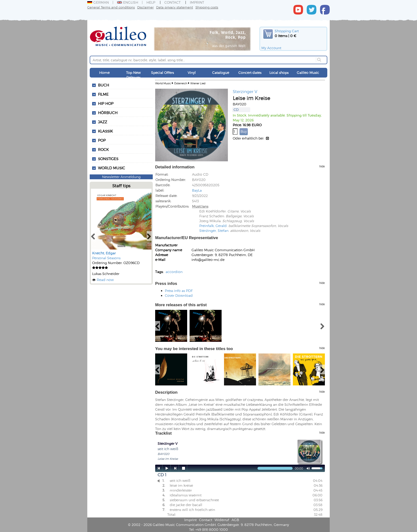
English (128, 2)
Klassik (105, 131)
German (98, 2)
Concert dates (250, 73)
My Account (271, 48)
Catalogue (221, 73)
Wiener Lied (198, 83)
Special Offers (162, 73)
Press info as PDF (179, 291)
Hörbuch (108, 113)
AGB (235, 520)
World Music (112, 168)
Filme (103, 94)
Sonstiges (108, 159)
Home (104, 73)
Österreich (181, 83)
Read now (105, 280)
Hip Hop (106, 103)
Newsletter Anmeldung (121, 177)
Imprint (197, 2)
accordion (174, 272)
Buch (104, 85)
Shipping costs (207, 7)
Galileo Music (308, 73)
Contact (172, 2)
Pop (102, 140)
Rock (103, 149)
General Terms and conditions (111, 7)
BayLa (197, 190)
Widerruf (222, 520)
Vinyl (192, 73)
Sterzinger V (245, 91)
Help (151, 2)
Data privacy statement (175, 7)
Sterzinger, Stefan (214, 231)
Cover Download (179, 295)
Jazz (103, 122)
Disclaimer (145, 7)
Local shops (279, 73)
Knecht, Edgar (104, 253)
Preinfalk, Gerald (213, 226)
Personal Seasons (106, 258)
